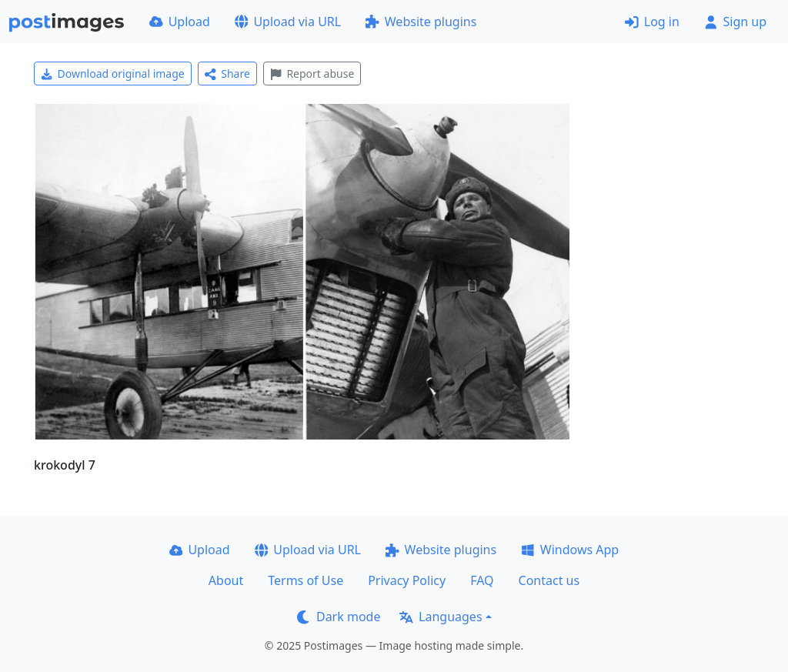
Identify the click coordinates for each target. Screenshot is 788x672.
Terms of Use (306, 580)
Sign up (735, 22)
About (226, 580)
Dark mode (339, 617)
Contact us (549, 580)
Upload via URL (288, 22)
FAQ (482, 580)
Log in (652, 22)
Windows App (570, 550)
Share (227, 74)
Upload (180, 22)
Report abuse (312, 74)
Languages (441, 617)
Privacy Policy (407, 580)
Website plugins (421, 22)
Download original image (113, 74)
